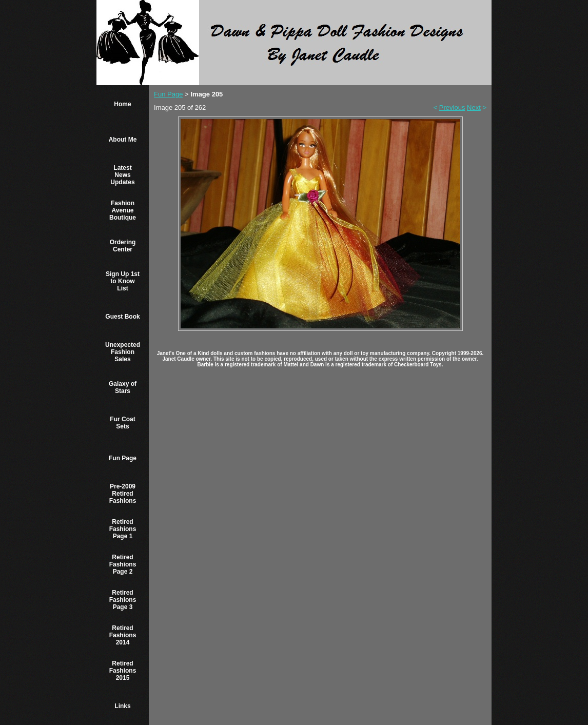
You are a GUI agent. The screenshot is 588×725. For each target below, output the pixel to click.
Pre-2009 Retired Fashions (123, 494)
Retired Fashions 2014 (123, 635)
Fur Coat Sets (122, 423)
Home (122, 104)
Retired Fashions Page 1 (123, 529)
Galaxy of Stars (123, 387)
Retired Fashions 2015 (123, 671)
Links (122, 706)
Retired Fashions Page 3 (123, 600)
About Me (123, 140)
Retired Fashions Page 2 (123, 564)
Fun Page (123, 458)
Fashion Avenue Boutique (123, 210)
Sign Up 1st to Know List (123, 281)
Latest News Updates (122, 175)
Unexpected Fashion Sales (123, 352)
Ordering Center (123, 246)
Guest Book (122, 317)
